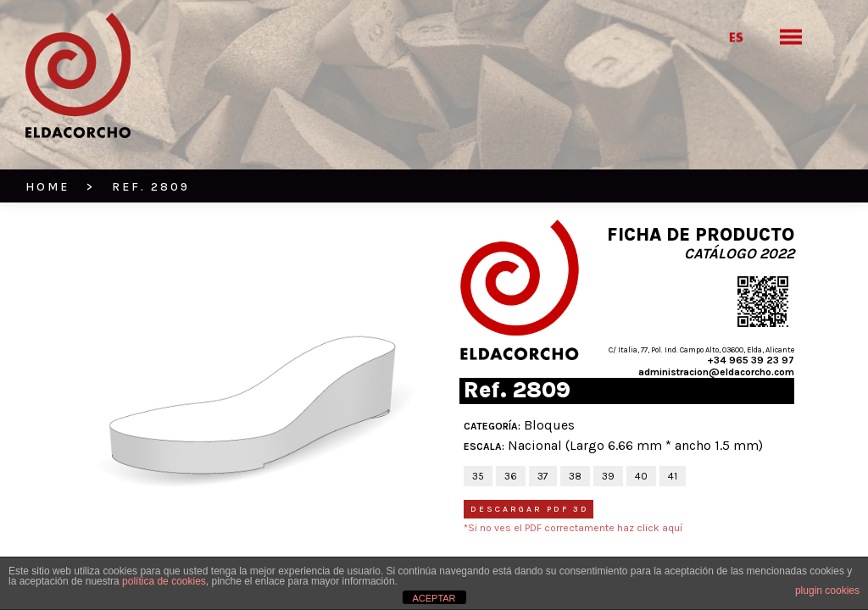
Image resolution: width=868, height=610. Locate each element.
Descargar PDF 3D (530, 509)
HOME (47, 187)
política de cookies (164, 581)
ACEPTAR (434, 598)
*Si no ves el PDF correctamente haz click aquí (573, 528)
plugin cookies (827, 591)
